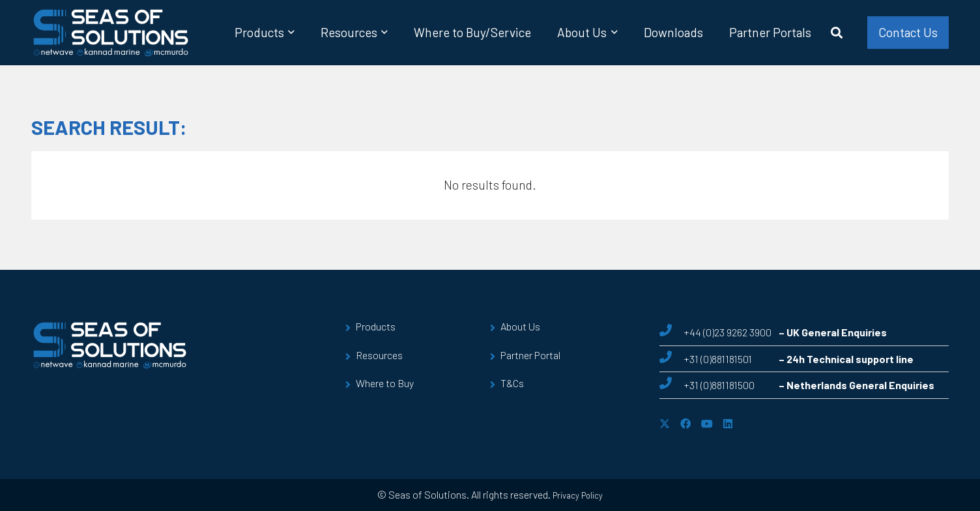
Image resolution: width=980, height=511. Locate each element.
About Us (520, 326)
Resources (379, 355)
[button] (289, 33)
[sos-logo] (111, 33)
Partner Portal (530, 355)
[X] (665, 424)
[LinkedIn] (728, 424)
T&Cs (512, 383)
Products (376, 326)
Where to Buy (385, 383)
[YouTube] (707, 424)
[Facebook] (685, 424)
